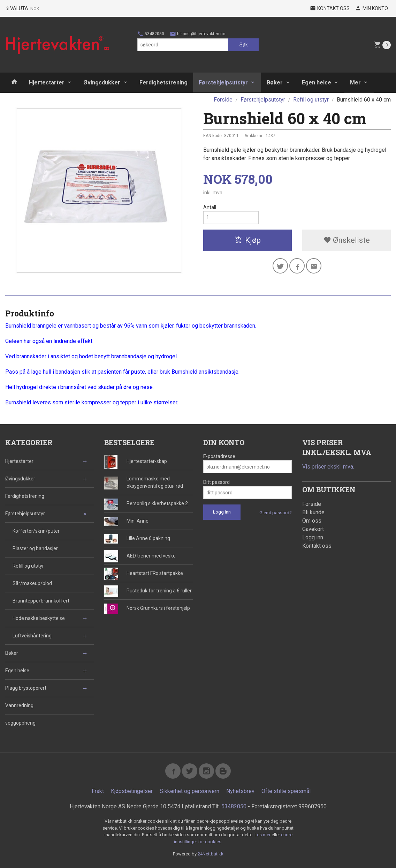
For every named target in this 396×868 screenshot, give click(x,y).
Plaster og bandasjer (35, 548)
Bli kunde (313, 512)
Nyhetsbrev (240, 791)
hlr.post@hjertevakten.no (197, 34)
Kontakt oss (317, 546)
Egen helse (317, 83)
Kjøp (248, 240)
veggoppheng (20, 723)
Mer (355, 83)
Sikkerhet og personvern (189, 791)
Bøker (275, 83)
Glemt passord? (276, 513)
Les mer (263, 835)
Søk (244, 45)
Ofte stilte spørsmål (286, 791)
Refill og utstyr (28, 566)
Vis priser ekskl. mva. (328, 467)
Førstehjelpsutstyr (223, 83)
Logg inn (313, 537)
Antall (210, 207)
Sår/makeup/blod (32, 583)
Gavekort (313, 529)
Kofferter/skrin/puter (36, 531)
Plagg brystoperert (26, 688)
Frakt (98, 791)
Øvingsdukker (102, 83)
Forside (223, 100)
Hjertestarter (47, 83)
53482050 (151, 34)
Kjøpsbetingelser (132, 791)
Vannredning (19, 705)
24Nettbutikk (211, 854)
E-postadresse (219, 456)
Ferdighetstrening (163, 83)
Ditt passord (216, 482)
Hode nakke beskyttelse (39, 618)
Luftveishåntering (32, 636)
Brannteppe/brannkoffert (41, 601)
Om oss (312, 521)
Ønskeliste (347, 240)
